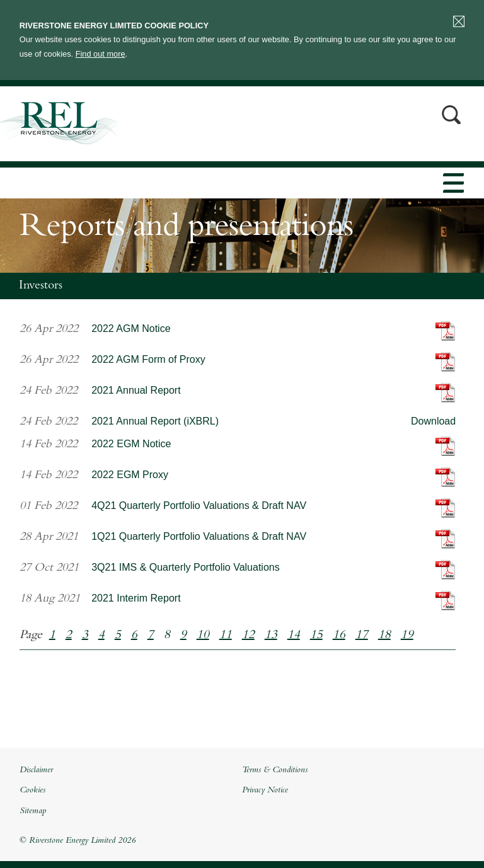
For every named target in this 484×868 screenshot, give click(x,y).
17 (362, 636)
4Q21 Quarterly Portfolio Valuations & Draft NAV (199, 505)
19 (407, 636)
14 (294, 636)
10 (203, 636)
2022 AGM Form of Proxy (148, 359)
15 (316, 636)
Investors (41, 286)
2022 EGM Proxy (130, 475)
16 (339, 636)
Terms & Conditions (275, 770)
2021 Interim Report (136, 598)
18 (384, 636)
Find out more (101, 54)
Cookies (32, 791)
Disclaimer (36, 770)
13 (271, 636)
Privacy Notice (265, 791)
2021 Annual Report (136, 390)
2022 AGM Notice (131, 328)
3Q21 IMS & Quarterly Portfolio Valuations (186, 567)
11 (226, 636)
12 (248, 636)
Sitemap (33, 811)
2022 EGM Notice (131, 444)
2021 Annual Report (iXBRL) (155, 421)
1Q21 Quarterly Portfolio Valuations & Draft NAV (199, 536)
